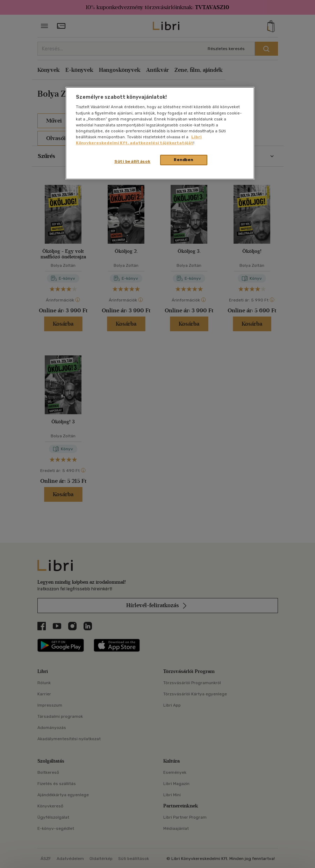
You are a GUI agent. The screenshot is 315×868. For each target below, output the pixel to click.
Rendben (184, 160)
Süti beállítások (132, 161)
